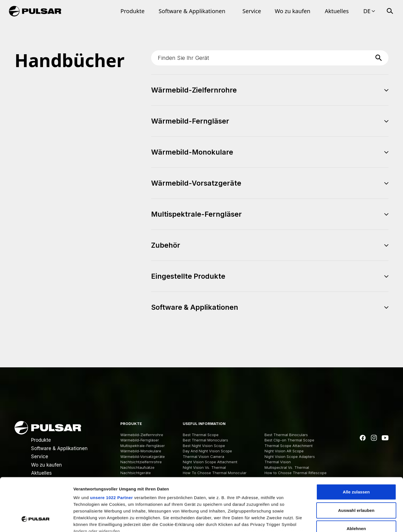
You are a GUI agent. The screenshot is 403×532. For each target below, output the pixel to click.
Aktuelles (337, 11)
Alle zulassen (356, 447)
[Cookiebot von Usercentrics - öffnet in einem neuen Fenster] (36, 521)
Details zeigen (298, 521)
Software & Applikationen (192, 11)
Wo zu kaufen (293, 11)
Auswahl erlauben (356, 465)
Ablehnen (356, 483)
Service (252, 11)
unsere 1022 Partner (112, 452)
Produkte (133, 11)
